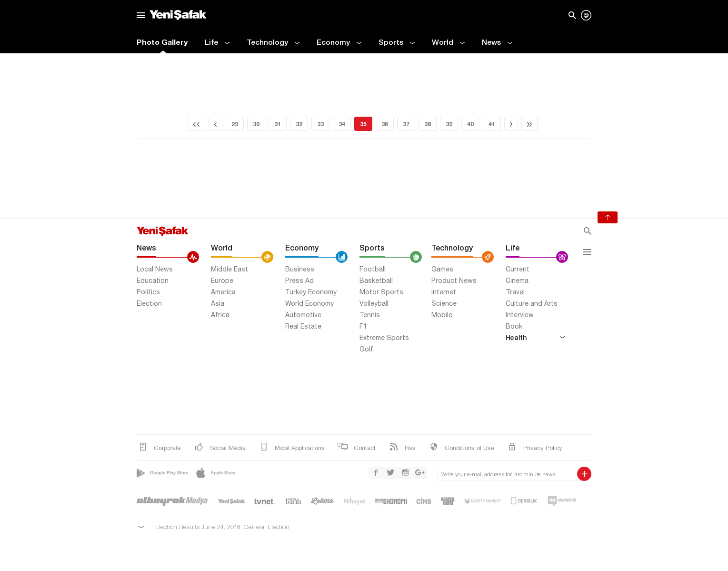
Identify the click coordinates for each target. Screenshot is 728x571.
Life (217, 43)
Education (153, 280)
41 (492, 124)
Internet (444, 292)
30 (256, 124)
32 (299, 124)
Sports (397, 43)
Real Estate (303, 326)
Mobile (442, 315)
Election (149, 303)
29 (235, 124)
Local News (155, 269)
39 (449, 124)
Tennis (370, 315)
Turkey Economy (311, 292)
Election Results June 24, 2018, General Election (222, 527)
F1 (363, 326)
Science (444, 303)
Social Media (219, 447)
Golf (366, 349)
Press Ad (299, 280)
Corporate (159, 447)
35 (363, 124)
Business (300, 269)
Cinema (517, 280)
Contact (356, 447)
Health (535, 337)
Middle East (229, 269)
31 (278, 124)
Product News (454, 280)
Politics (148, 292)
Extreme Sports (384, 338)
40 (470, 124)
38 (428, 124)
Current (518, 269)
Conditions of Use (461, 447)
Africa (220, 315)
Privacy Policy (534, 447)
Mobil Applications (291, 447)
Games (442, 269)
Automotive (303, 315)
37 (406, 124)
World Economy (309, 303)
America (223, 292)
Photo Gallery (162, 42)
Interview (520, 315)
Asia (218, 303)
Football (373, 269)
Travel (515, 292)
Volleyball (374, 303)
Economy (339, 43)
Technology (273, 43)
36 (385, 124)
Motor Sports (381, 292)
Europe (222, 280)
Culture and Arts (532, 303)
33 (320, 124)
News (497, 43)
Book (514, 326)
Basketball (376, 280)
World (448, 43)
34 (342, 124)
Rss (402, 447)
